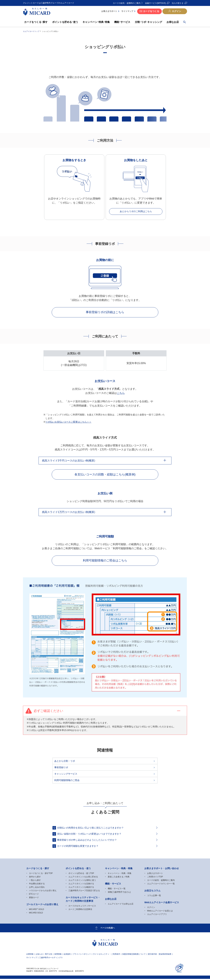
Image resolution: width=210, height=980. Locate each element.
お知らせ (39, 955)
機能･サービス (122, 22)
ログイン (177, 11)
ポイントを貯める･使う (65, 22)
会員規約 (67, 955)
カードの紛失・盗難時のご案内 (127, 3)
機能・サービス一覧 (117, 890)
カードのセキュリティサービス (82, 907)
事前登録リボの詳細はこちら (105, 312)
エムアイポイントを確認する (81, 888)
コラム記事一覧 (154, 897)
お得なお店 (173, 22)
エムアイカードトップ (31, 31)
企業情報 (30, 955)
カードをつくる (151, 11)
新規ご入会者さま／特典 (119, 878)
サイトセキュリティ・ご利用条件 (107, 955)
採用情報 (58, 955)
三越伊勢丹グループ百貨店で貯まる (84, 892)
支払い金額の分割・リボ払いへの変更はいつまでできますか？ (89, 835)
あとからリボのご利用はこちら (136, 211)
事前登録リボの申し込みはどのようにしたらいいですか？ (87, 841)
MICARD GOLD (37, 910)
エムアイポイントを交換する (81, 885)
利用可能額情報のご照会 (67, 781)
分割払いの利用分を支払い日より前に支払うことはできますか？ (90, 829)
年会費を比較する (37, 885)
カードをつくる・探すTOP (41, 874)
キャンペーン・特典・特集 (120, 874)
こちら (121, 393)
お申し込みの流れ (37, 888)
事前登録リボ (61, 769)
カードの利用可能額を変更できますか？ (78, 847)
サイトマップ (127, 11)
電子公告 (49, 955)
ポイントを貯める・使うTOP (81, 874)
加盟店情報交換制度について (134, 955)
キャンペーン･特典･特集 (96, 22)
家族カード (34, 899)
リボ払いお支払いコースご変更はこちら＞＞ (68, 422)
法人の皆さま (178, 3)
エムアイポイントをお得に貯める (83, 878)
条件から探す (35, 878)
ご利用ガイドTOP (155, 878)
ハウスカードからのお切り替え (43, 892)
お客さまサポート (109, 11)
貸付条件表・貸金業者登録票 (160, 955)
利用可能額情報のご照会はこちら (105, 561)
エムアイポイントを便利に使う (82, 881)
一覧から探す (35, 881)
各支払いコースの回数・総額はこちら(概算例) (105, 475)
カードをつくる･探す (36, 22)
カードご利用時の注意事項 (80, 910)
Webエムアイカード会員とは (160, 912)
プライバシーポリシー (82, 955)
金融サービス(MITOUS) (155, 3)
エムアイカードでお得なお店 (121, 905)
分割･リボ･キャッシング (148, 22)
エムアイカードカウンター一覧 (161, 885)
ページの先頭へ (108, 929)
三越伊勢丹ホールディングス (51, 959)
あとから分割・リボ (65, 762)
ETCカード (34, 895)
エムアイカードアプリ (157, 915)
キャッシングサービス (66, 775)
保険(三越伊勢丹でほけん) (119, 893)
